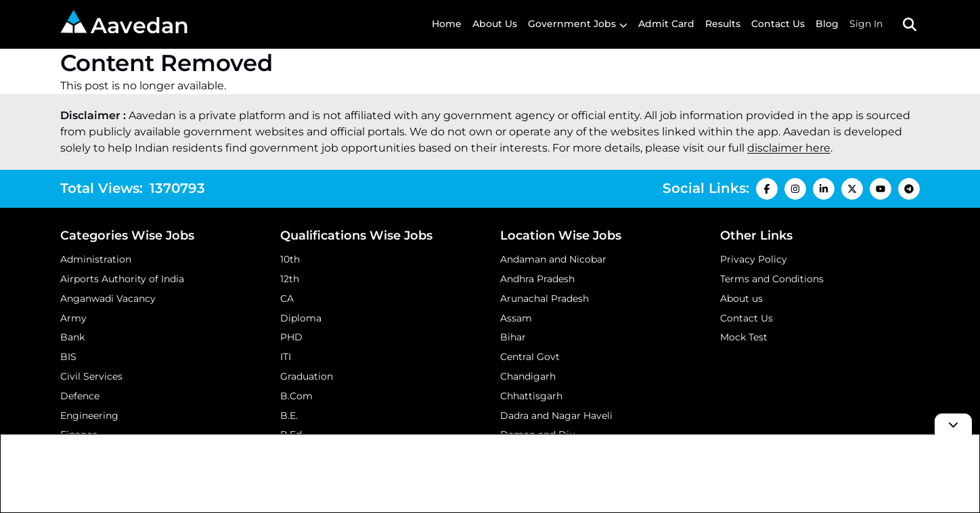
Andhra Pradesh (537, 279)
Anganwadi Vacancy (108, 298)
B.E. (289, 416)
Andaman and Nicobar (553, 259)
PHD (291, 337)
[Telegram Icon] (909, 189)
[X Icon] (852, 189)
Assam (516, 318)
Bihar (513, 337)
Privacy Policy (754, 259)
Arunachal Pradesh (544, 298)
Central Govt (530, 357)
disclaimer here (789, 148)
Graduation (307, 376)
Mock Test (744, 337)
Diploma (301, 318)
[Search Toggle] (910, 24)
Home (447, 24)
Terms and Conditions (772, 279)
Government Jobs (572, 24)
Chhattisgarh (531, 396)
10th (290, 259)
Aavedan (125, 24)
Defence (80, 396)
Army (73, 318)
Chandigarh (528, 376)
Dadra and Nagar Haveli (556, 416)
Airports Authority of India (122, 279)
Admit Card (666, 24)
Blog (827, 24)
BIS (68, 357)
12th (290, 279)
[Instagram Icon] (795, 189)
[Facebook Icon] (767, 189)
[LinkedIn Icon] (824, 189)
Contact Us (778, 24)
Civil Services (91, 376)
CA (287, 298)
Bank (72, 337)
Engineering (89, 416)
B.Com (296, 396)
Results (723, 24)
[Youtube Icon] (881, 189)
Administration (96, 259)
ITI (286, 357)
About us (741, 298)
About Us (495, 24)
